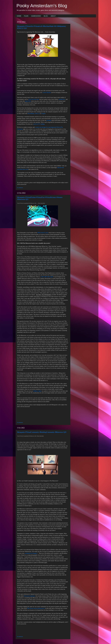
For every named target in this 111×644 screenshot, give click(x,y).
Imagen (43, 114)
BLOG (46, 16)
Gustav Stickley (47, 92)
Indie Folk (28, 101)
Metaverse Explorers (29, 596)
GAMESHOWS (36, 16)
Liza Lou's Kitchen (34, 99)
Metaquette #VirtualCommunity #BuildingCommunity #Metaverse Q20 (42, 432)
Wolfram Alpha (37, 391)
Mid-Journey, (31, 114)
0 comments (20, 188)
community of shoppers (31, 553)
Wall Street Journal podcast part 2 (36, 608)
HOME (19, 16)
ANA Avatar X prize (43, 233)
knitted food (62, 99)
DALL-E (37, 114)
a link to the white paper (47, 277)
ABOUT (53, 16)
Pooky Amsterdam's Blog (42, 6)
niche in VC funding (39, 124)
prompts (49, 120)
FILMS (26, 16)
